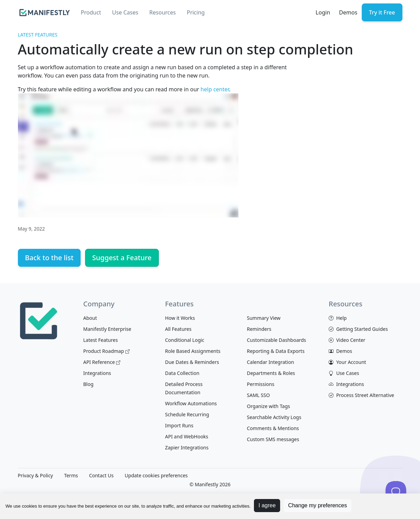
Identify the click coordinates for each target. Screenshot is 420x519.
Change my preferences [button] (317, 505)
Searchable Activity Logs (274, 417)
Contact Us (101, 475)
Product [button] (91, 12)
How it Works (180, 318)
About (90, 318)
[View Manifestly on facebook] (383, 476)
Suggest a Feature (122, 258)
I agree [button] (267, 505)
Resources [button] (162, 12)
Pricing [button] (196, 12)
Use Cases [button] (125, 12)
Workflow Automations (191, 403)
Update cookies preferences (156, 475)
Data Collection (182, 373)
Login (323, 12)
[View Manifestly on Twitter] (398, 476)
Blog (89, 384)
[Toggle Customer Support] (396, 491)
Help (338, 318)
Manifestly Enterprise (107, 329)
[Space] (39, 320)
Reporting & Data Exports (276, 351)
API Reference (102, 362)
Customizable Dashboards (277, 340)
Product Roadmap (106, 351)
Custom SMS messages (273, 439)
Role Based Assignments (193, 351)
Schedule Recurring (187, 414)
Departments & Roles (271, 373)
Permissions (261, 384)
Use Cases (344, 373)
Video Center (347, 340)
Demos (348, 12)
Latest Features (38, 35)
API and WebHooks (187, 436)
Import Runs (179, 425)
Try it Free (382, 12)
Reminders (259, 329)
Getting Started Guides (358, 329)
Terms (71, 475)
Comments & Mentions (273, 428)
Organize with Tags (269, 406)
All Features (178, 329)
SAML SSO (259, 395)
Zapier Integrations (187, 447)
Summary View (264, 318)
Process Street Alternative (361, 395)
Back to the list (49, 258)
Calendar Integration (271, 362)
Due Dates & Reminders (192, 362)
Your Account (347, 362)
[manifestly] (45, 13)
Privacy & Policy (35, 475)
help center (215, 89)
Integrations (97, 373)
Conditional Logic (185, 340)
